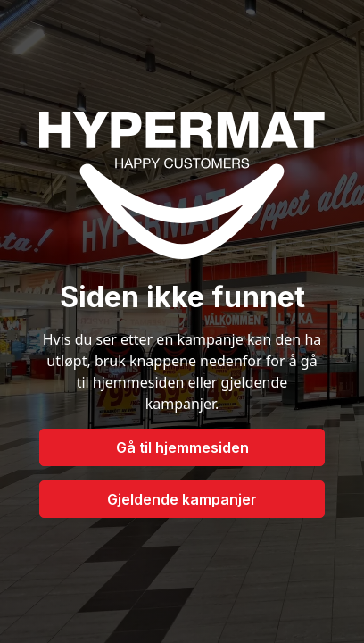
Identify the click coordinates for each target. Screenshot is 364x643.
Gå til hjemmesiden (182, 447)
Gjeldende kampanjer (182, 499)
